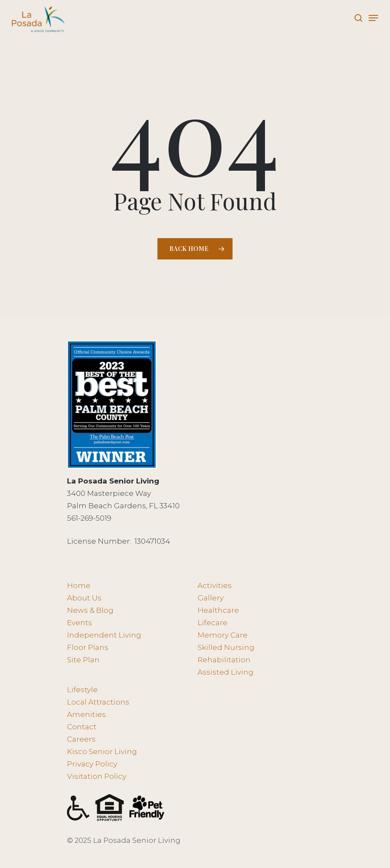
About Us (84, 598)
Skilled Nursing (226, 647)
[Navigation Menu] (373, 18)
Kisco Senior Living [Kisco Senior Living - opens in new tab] (102, 751)
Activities (215, 585)
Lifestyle (82, 690)
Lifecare (212, 623)
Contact (82, 727)
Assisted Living (226, 672)
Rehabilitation (224, 660)
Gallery (211, 598)
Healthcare (218, 610)
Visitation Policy (97, 776)
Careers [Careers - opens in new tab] (81, 739)
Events (80, 623)
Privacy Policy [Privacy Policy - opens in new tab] (92, 764)
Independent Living (104, 635)
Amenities (86, 714)
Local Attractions (98, 702)
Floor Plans (88, 647)
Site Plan (83, 660)
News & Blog (90, 610)
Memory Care (223, 635)
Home (79, 585)
